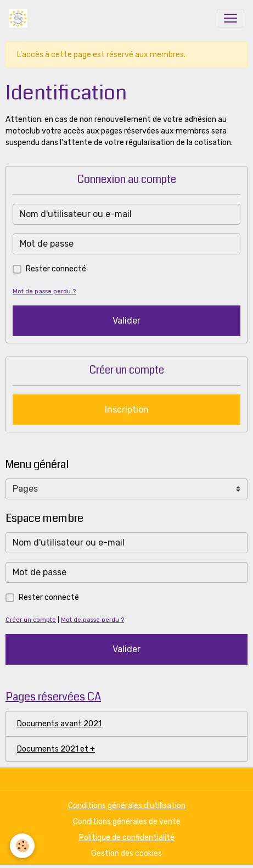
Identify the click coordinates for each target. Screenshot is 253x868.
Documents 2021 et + (56, 749)
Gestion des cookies (126, 853)
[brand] (20, 18)
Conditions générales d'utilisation (127, 806)
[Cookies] (22, 846)
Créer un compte (31, 620)
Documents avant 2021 (59, 724)
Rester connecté (56, 269)
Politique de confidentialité (127, 838)
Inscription (127, 410)
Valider (126, 321)
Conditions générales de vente (127, 822)
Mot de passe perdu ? (44, 291)
